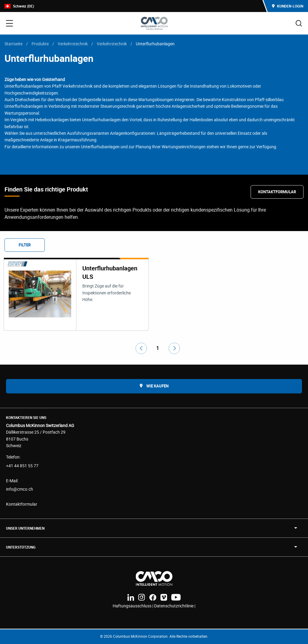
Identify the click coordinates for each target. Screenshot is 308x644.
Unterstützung (21, 547)
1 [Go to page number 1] (158, 348)
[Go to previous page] (141, 348)
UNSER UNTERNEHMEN (25, 528)
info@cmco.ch (20, 489)
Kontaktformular (277, 192)
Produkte (40, 44)
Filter (25, 245)
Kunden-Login (288, 6)
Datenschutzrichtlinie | (175, 606)
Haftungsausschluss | (133, 606)
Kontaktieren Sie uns (26, 417)
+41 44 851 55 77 (22, 466)
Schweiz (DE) (19, 6)
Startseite (14, 44)
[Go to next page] (174, 348)
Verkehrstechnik (73, 44)
